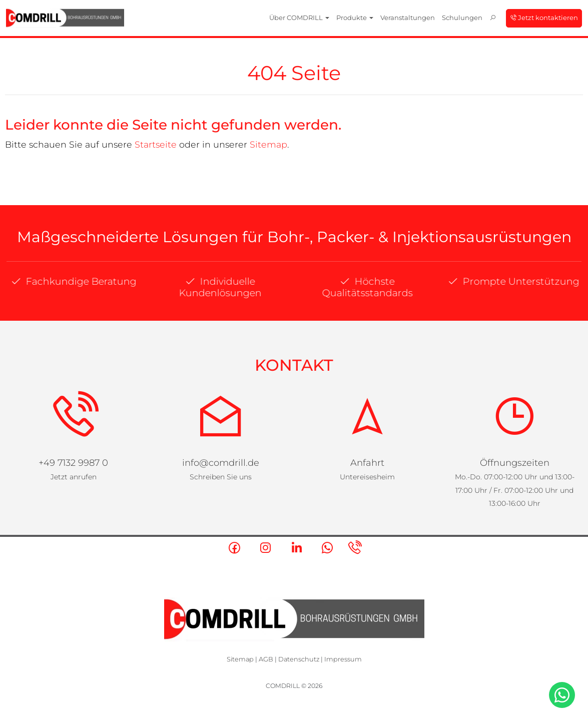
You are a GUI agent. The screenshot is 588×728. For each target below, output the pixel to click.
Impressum (343, 659)
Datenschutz (299, 659)
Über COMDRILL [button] (299, 18)
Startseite (156, 144)
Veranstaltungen (408, 18)
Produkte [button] (355, 18)
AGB (266, 659)
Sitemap (268, 144)
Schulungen (462, 18)
